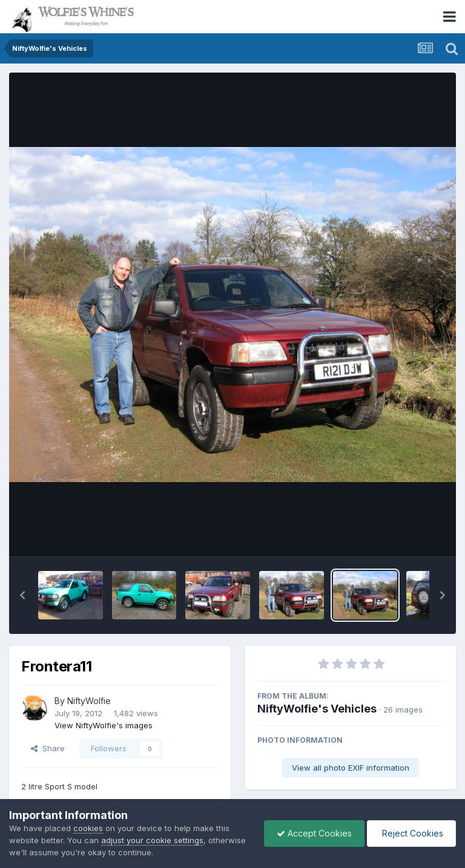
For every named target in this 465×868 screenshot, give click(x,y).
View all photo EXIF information (351, 768)
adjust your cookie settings (152, 840)
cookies (88, 828)
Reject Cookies (411, 833)
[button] (22, 595)
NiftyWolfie (89, 701)
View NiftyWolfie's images (104, 725)
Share (48, 748)
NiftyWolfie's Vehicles (317, 709)
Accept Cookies (314, 833)
